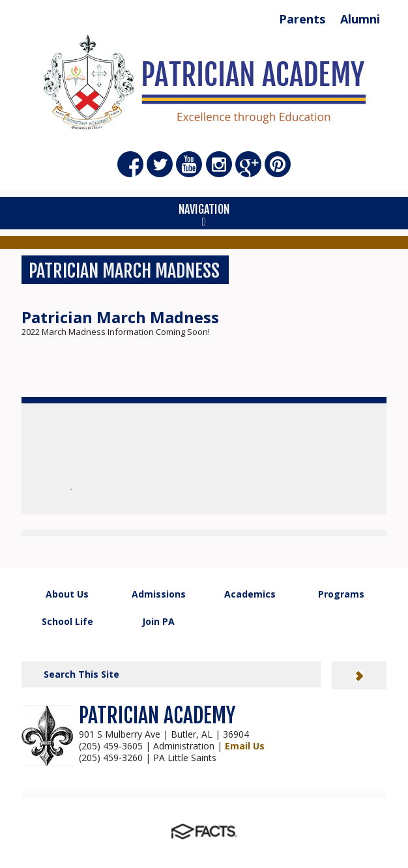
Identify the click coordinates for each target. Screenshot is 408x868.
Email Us (245, 746)
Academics (250, 594)
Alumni (360, 19)
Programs (341, 594)
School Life (67, 621)
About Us (67, 594)
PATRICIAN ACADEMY (157, 716)
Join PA (158, 621)
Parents (302, 19)
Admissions (159, 594)
